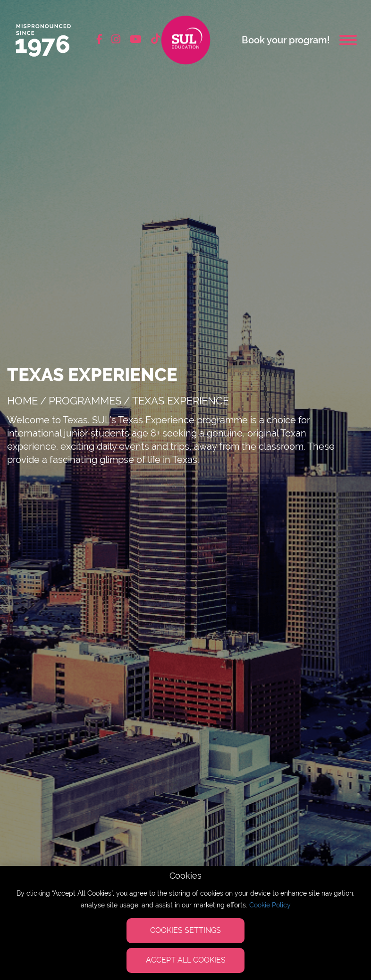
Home (22, 401)
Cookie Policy (270, 905)
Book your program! (286, 40)
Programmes (85, 401)
